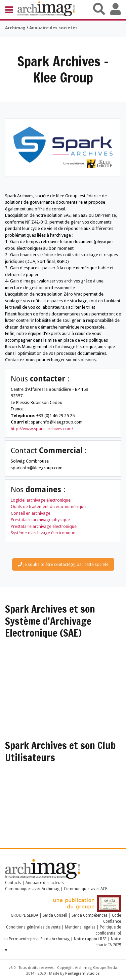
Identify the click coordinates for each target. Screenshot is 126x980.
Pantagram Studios (82, 973)
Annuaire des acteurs (45, 883)
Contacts (13, 883)
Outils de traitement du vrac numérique (48, 506)
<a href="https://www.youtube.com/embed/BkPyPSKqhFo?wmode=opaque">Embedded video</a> (63, 675)
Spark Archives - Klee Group (63, 69)
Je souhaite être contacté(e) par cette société (63, 564)
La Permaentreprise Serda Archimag (37, 939)
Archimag (15, 28)
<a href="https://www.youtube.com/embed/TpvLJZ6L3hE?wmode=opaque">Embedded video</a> (63, 799)
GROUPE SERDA (25, 915)
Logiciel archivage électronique (41, 500)
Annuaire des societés (53, 28)
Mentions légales (80, 927)
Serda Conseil (55, 915)
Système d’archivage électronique (43, 533)
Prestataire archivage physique (40, 520)
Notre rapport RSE (90, 939)
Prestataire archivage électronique (44, 526)
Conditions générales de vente (33, 927)
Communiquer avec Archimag (32, 889)
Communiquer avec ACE (86, 889)
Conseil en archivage (31, 513)
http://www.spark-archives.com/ (42, 429)
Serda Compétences (90, 915)
